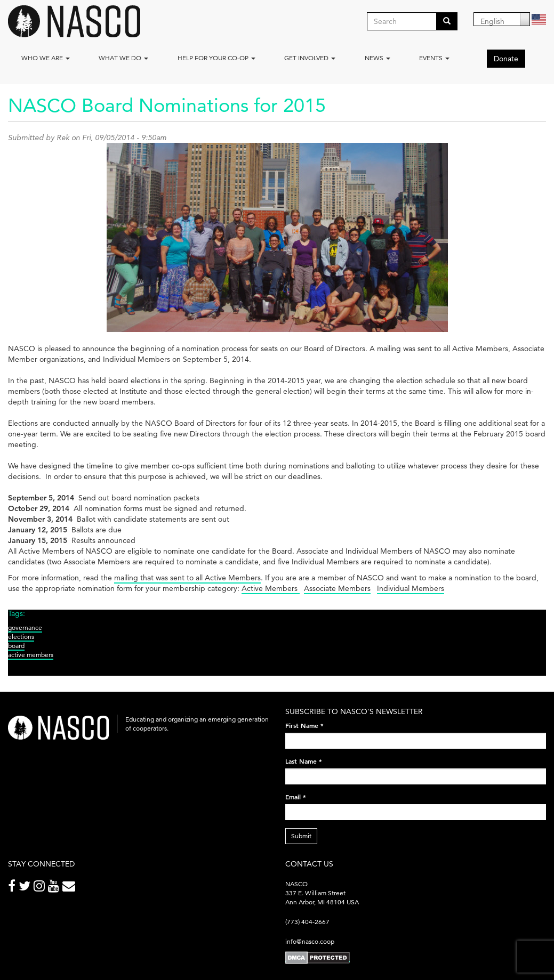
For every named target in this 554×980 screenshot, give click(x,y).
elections (21, 637)
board (16, 646)
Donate (506, 59)
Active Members (271, 588)
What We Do (123, 58)
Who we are (46, 58)
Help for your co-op (216, 58)
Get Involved (310, 58)
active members (31, 655)
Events (434, 58)
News (378, 58)
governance (25, 627)
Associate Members (337, 588)
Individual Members (411, 588)
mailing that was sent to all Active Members (187, 578)
